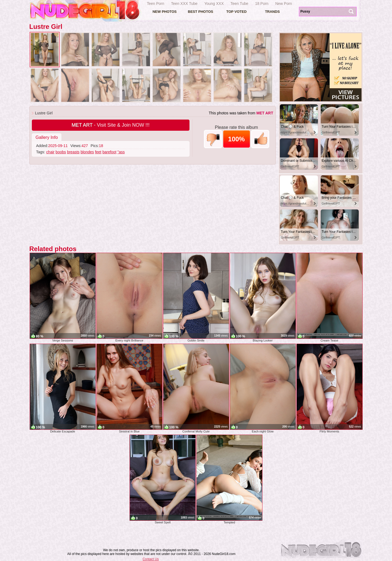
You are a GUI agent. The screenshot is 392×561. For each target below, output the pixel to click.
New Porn (284, 4)
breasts (73, 152)
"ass (121, 152)
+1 (260, 139)
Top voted (236, 12)
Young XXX (214, 4)
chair (50, 152)
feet (98, 152)
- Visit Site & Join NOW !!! (111, 125)
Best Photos (200, 12)
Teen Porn (156, 4)
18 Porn (262, 4)
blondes (87, 152)
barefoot (109, 152)
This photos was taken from (241, 113)
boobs (61, 152)
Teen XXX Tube (184, 4)
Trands (272, 12)
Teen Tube (239, 4)
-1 (213, 139)
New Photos (165, 12)
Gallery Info (47, 137)
